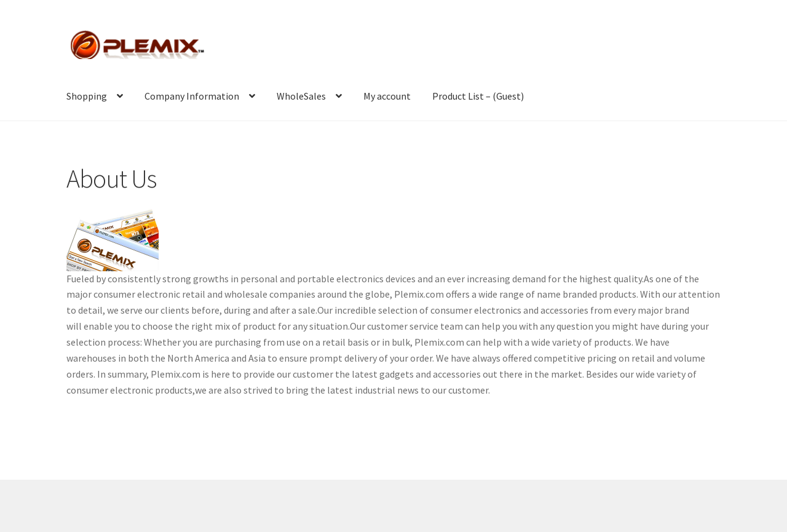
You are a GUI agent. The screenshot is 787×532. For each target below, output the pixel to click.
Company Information (192, 96)
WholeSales (301, 96)
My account (387, 96)
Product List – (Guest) (478, 96)
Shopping (87, 96)
